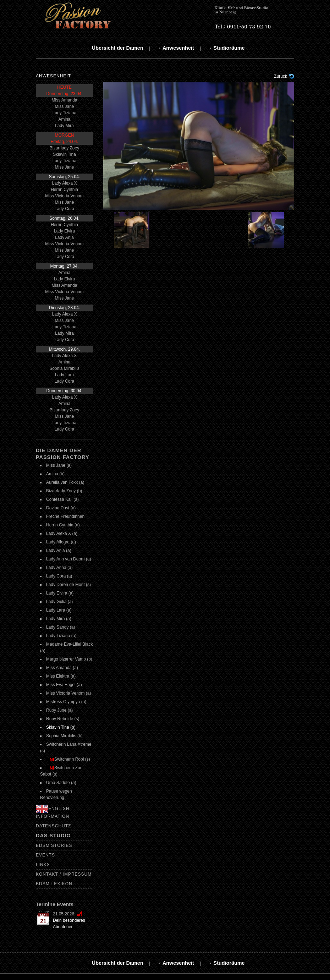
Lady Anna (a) (59, 568)
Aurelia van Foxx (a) (65, 482)
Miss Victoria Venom (64, 196)
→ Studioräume (226, 48)
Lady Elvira (64, 231)
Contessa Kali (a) (62, 499)
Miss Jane (64, 106)
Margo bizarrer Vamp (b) (69, 659)
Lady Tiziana (64, 113)
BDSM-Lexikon (54, 884)
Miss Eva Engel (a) (64, 685)
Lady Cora (64, 209)
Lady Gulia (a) (59, 602)
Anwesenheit (53, 76)
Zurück (280, 76)
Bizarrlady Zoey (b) (64, 491)
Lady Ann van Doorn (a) (69, 559)
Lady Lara (64, 375)
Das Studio (53, 836)
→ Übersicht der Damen (114, 48)
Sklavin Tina (64, 154)
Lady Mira (64, 126)
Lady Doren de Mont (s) (68, 585)
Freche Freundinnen (65, 516)
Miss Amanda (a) (62, 668)
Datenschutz (53, 826)
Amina (64, 119)
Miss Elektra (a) (61, 676)
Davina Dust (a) (61, 508)
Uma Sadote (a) (61, 783)
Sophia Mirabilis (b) (64, 736)
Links (43, 865)
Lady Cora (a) (59, 576)
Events (45, 855)
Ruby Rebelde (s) (63, 719)
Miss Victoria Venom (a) (69, 693)
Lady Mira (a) (59, 619)
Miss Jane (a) (59, 465)
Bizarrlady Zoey (64, 148)
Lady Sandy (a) (60, 627)
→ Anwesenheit (175, 48)
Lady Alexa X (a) (62, 533)
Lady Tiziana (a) (61, 636)
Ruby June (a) (59, 710)
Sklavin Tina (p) (61, 727)
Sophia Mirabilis (64, 368)
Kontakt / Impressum (64, 874)
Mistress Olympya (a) (66, 702)
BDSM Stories (54, 845)
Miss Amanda (64, 100)
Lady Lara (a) (59, 610)
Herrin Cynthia (64, 190)
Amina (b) (55, 474)
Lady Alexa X (64, 183)
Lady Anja (64, 237)
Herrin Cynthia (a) (63, 525)
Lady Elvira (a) (60, 593)
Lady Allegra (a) (61, 542)
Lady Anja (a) (59, 551)
